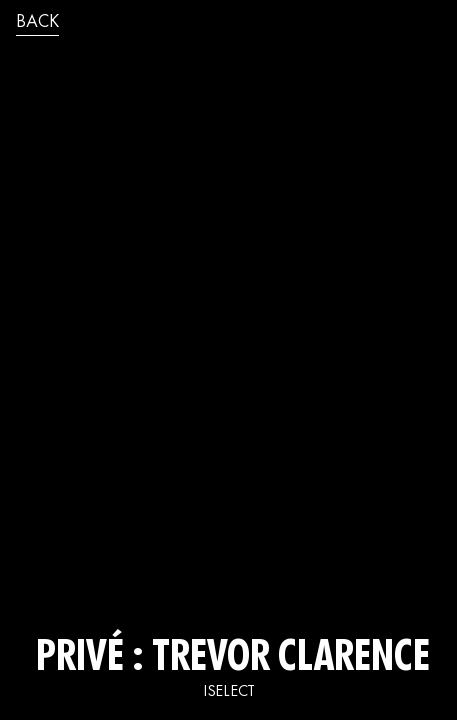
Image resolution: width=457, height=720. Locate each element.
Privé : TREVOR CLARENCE (228, 660)
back (37, 23)
